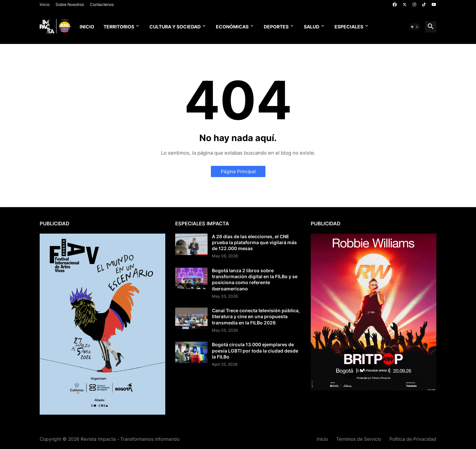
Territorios (119, 27)
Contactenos (102, 4)
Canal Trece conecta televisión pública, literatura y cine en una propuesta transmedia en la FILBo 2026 (256, 316)
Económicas (232, 27)
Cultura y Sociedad (175, 27)
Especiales (349, 27)
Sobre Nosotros (70, 4)
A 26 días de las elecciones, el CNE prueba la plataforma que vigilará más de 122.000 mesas (254, 242)
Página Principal (238, 171)
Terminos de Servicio (359, 439)
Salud (312, 27)
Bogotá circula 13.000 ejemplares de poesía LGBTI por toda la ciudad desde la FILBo (255, 350)
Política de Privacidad (413, 439)
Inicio (45, 4)
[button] (415, 27)
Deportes (276, 27)
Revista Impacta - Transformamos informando (130, 439)
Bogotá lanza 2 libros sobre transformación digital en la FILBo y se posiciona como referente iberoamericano (255, 280)
